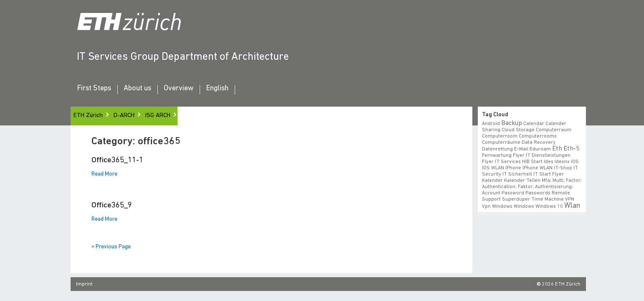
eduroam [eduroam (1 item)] (540, 149)
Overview (179, 89)
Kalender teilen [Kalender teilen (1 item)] (522, 181)
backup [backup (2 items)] (512, 123)
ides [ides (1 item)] (549, 162)
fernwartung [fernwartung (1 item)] (497, 156)
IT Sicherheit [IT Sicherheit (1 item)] (517, 174)
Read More (104, 174)
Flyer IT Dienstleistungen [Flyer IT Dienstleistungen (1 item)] (542, 156)
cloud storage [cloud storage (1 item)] (518, 130)
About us (137, 89)
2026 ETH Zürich (561, 284)
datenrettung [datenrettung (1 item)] (497, 149)
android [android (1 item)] (491, 124)
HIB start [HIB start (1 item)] (532, 162)
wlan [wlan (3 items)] (572, 206)
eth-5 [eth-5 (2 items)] (571, 149)
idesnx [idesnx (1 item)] (562, 162)
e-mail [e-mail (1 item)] (521, 149)
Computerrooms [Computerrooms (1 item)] (538, 136)
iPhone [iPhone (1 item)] (513, 168)
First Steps (94, 89)
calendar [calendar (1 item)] (534, 124)
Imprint (84, 284)
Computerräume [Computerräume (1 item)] (501, 143)
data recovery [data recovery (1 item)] (539, 143)
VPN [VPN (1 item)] (570, 199)
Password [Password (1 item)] (513, 193)
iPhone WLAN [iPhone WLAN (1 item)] (538, 168)
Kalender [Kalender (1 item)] (492, 181)
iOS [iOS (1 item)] (575, 162)
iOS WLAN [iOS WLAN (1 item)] (493, 168)
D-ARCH (124, 116)
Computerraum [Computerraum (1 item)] (554, 130)
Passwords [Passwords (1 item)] (538, 193)
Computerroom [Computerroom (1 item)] (500, 136)
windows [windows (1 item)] (524, 207)
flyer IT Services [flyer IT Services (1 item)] (501, 162)
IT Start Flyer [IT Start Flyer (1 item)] (549, 174)
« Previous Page (111, 247)
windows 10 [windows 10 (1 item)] (549, 207)
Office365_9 (112, 205)
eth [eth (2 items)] (557, 149)
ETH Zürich (88, 116)
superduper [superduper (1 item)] (516, 199)
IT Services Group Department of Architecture (183, 57)
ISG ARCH (158, 116)
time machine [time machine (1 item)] (548, 199)
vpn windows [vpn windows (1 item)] (497, 207)
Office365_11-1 (117, 160)
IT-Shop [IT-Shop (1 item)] (563, 168)
